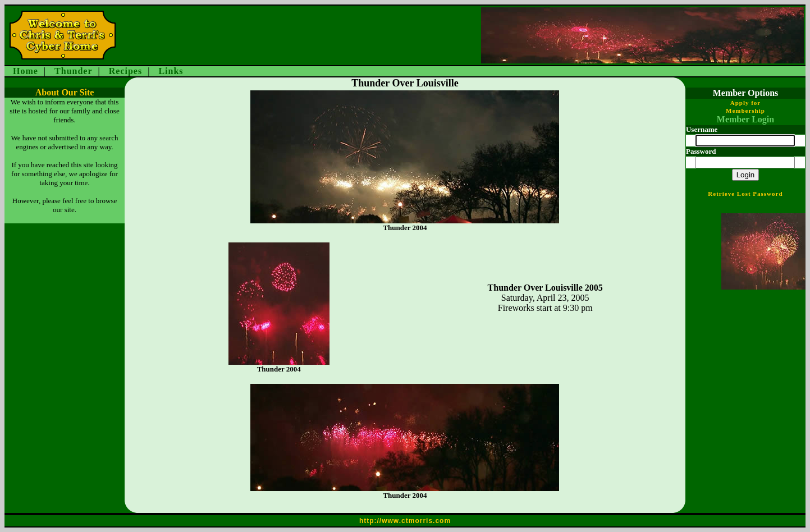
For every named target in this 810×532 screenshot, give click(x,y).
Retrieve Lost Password (745, 194)
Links (171, 71)
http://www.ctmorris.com (405, 521)
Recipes (125, 71)
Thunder (73, 71)
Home (26, 71)
